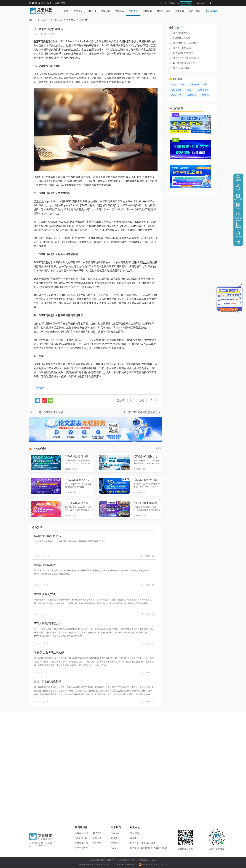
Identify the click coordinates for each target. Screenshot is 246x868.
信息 (82, 74)
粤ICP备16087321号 (125, 865)
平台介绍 (115, 833)
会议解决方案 (81, 833)
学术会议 (78, 11)
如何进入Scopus (181, 68)
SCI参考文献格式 (45, 565)
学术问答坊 (56, 20)
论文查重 (180, 11)
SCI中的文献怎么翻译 (48, 682)
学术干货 (71, 20)
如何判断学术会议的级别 (185, 43)
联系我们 (115, 838)
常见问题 (134, 833)
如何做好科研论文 (182, 33)
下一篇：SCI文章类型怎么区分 (142, 412)
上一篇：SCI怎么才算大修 (47, 412)
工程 (88, 181)
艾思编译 (119, 11)
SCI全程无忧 (81, 838)
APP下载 (97, 833)
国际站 (172, 3)
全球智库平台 (81, 843)
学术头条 (133, 11)
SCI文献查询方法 (45, 594)
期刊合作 (97, 838)
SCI (36, 41)
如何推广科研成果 (182, 48)
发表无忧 (105, 11)
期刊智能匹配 (81, 848)
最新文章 (97, 843)
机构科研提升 (163, 11)
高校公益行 (195, 11)
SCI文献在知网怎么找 (48, 623)
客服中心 (134, 838)
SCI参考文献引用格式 (48, 536)
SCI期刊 (92, 11)
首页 (160, 3)
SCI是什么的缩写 (182, 38)
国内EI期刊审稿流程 (183, 53)
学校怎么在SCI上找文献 (49, 652)
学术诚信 (115, 843)
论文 (145, 262)
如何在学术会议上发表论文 (186, 58)
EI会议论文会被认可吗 (184, 63)
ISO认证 (115, 848)
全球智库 (147, 11)
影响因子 (39, 201)
